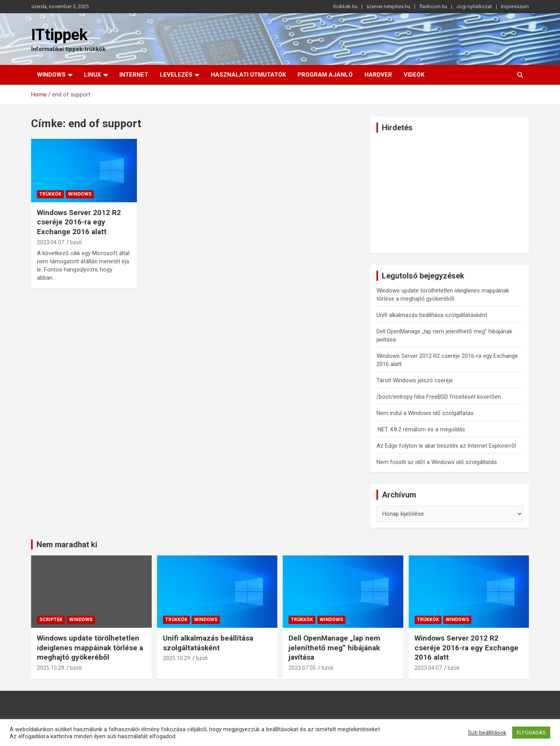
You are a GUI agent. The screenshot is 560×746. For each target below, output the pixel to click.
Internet (134, 75)
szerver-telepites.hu (388, 6)
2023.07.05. (303, 668)
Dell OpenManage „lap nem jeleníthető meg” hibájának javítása (334, 648)
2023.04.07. (51, 242)
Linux (93, 75)
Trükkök (50, 194)
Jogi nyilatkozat (474, 6)
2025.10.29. (51, 668)
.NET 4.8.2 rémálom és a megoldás (421, 429)
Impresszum (515, 6)
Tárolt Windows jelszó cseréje (415, 380)
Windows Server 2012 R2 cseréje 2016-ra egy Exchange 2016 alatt (79, 222)
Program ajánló (325, 75)
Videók (414, 75)
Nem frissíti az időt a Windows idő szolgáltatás (437, 462)
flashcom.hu (433, 6)
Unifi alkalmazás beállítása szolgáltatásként (432, 315)
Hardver (378, 75)
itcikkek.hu (345, 6)
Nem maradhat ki (67, 545)
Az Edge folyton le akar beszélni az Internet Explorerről (446, 446)
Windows (51, 75)
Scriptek (51, 620)
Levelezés (176, 75)
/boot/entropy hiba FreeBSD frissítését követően (439, 397)
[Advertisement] (450, 193)
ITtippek (59, 35)
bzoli (76, 242)
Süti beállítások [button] (487, 733)
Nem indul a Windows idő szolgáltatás (425, 413)
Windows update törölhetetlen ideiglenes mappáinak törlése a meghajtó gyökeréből (90, 648)
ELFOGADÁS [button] (531, 733)
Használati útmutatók (248, 75)
